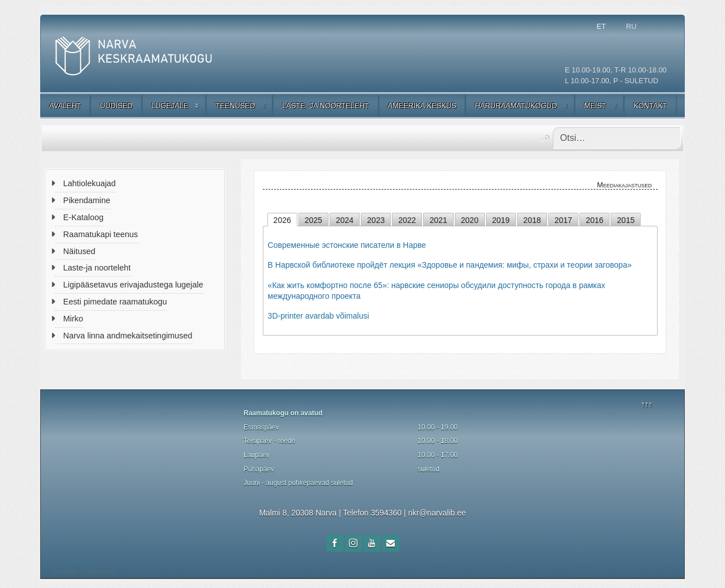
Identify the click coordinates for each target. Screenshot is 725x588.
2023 (376, 220)
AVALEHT (65, 106)
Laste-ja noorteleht (97, 268)
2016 (594, 220)
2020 (470, 220)
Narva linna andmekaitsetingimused (128, 336)
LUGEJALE (170, 106)
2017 (563, 220)
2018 (532, 220)
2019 (501, 220)
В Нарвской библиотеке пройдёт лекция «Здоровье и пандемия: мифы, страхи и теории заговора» (450, 265)
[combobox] (617, 138)
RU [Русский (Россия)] (631, 26)
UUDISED (116, 106)
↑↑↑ (647, 404)
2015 (626, 220)
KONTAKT (650, 106)
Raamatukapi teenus (101, 234)
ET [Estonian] (601, 26)
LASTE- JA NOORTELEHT (325, 106)
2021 (438, 220)
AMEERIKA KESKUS (422, 106)
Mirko (73, 319)
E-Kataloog (84, 217)
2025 (314, 220)
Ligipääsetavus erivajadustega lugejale (133, 285)
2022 (407, 220)
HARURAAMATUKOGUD (516, 106)
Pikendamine (87, 200)
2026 (282, 220)
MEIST (595, 106)
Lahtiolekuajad (90, 183)
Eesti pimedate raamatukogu (115, 302)
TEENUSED (235, 106)
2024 (345, 220)
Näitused (80, 251)
